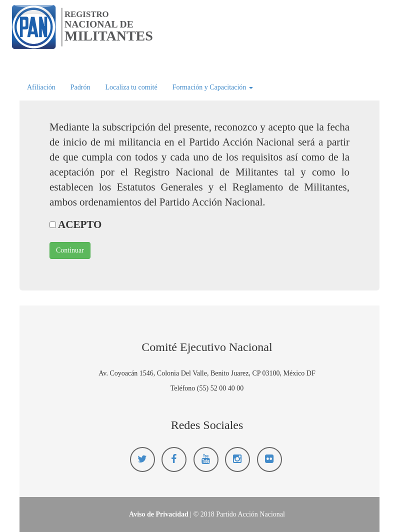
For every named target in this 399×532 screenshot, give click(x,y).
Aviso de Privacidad (159, 514)
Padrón (80, 87)
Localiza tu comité (131, 87)
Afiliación (41, 87)
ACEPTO (75, 224)
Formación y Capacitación (213, 87)
